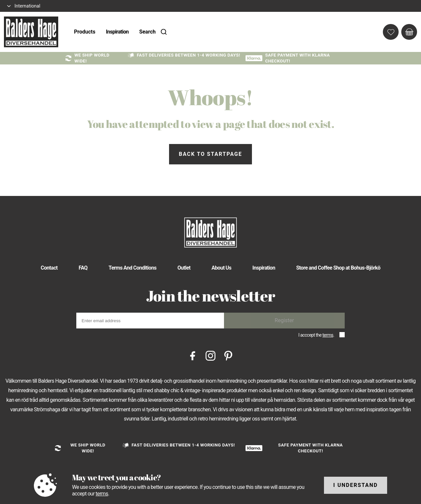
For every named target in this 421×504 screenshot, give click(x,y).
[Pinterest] (228, 355)
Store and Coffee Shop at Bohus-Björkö (338, 268)
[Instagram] (210, 355)
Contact (49, 268)
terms (328, 335)
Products (85, 32)
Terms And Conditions (133, 268)
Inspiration (117, 32)
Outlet (184, 268)
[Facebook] (193, 355)
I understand (356, 485)
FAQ (83, 268)
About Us (221, 268)
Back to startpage (210, 154)
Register (284, 320)
